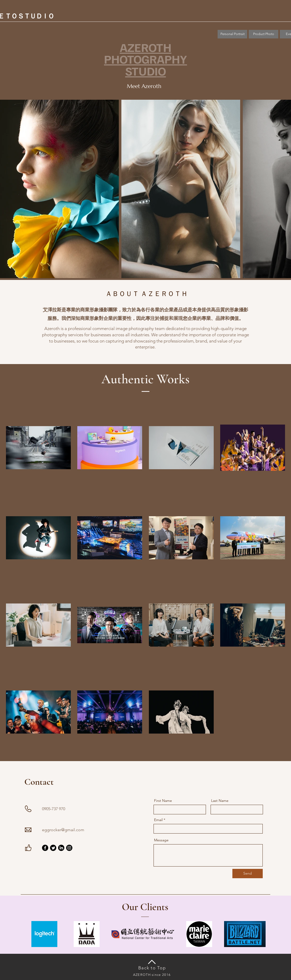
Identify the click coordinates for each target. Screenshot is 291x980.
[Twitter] (53, 848)
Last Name (220, 801)
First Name (163, 801)
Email (158, 820)
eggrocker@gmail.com (63, 830)
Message (161, 840)
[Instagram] (69, 848)
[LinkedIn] (61, 848)
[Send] (248, 874)
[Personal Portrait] (232, 34)
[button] (264, 34)
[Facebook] (45, 848)
